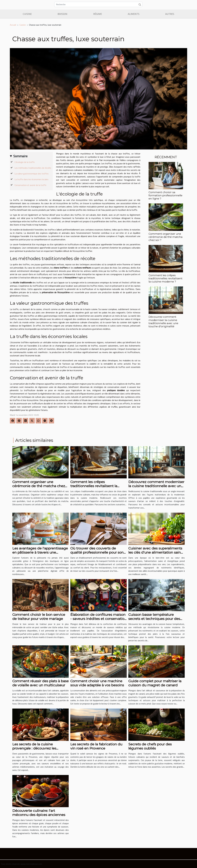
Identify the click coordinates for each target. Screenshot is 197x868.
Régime (98, 14)
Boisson (62, 14)
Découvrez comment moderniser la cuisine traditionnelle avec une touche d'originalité (163, 321)
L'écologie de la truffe (25, 162)
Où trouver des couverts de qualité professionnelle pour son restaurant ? (97, 552)
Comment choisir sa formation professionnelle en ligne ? (165, 195)
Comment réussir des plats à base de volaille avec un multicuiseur (40, 683)
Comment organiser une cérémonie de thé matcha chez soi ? (166, 237)
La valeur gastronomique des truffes (32, 174)
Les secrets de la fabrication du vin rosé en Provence (96, 746)
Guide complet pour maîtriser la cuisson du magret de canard (155, 683)
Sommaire (20, 156)
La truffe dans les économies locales (31, 179)
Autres (170, 14)
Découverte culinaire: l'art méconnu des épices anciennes (39, 813)
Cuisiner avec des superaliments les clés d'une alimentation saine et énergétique (156, 552)
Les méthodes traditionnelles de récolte (33, 168)
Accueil (13, 25)
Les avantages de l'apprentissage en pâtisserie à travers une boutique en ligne (40, 552)
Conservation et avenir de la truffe (30, 185)
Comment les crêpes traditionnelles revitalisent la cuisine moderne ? (165, 278)
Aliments (134, 14)
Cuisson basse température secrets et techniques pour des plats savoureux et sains (154, 619)
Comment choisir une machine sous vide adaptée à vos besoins (97, 683)
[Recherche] (98, 4)
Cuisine (27, 14)
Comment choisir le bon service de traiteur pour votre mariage (39, 617)
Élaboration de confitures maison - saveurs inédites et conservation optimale (98, 619)
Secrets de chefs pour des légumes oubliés (150, 746)
